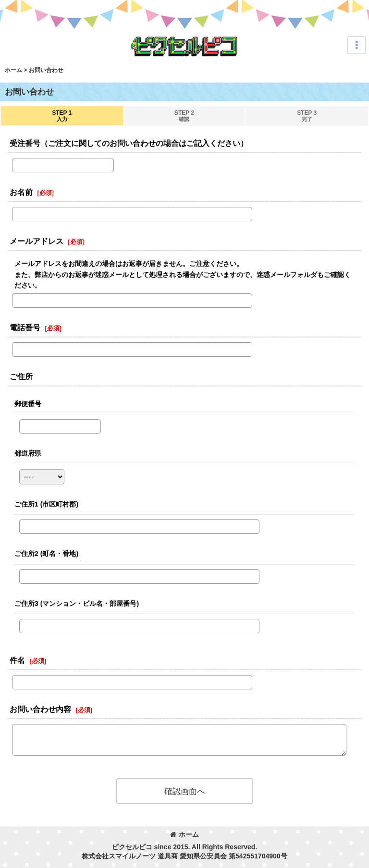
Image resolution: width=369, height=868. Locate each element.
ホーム (184, 834)
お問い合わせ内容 (40, 709)
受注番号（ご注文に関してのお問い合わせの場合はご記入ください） (129, 143)
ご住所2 (46, 554)
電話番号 (25, 327)
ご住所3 (77, 603)
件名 (17, 660)
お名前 (21, 192)
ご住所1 (46, 504)
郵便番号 (28, 404)
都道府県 (28, 453)
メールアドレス (37, 241)
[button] (357, 45)
